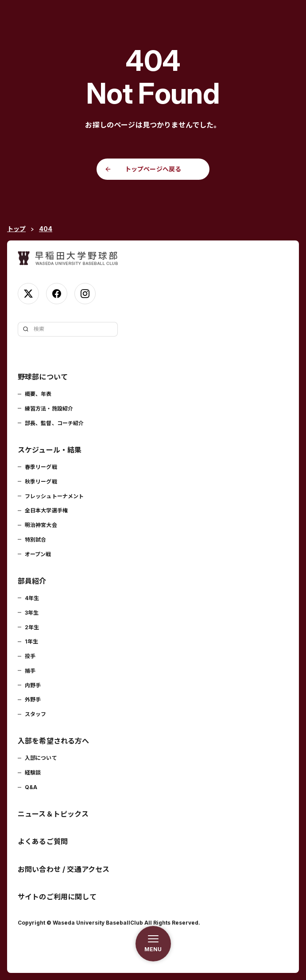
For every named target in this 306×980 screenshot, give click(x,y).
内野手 (33, 685)
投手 (30, 656)
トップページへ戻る (153, 169)
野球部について (43, 377)
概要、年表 (38, 394)
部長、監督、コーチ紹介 (54, 423)
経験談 (33, 773)
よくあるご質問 (43, 841)
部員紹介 (32, 581)
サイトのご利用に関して (57, 897)
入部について (41, 758)
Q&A (31, 787)
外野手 (33, 699)
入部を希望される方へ (54, 741)
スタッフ (35, 714)
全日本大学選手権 (46, 510)
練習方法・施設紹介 (49, 409)
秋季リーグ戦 (41, 482)
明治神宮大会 (41, 525)
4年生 (32, 598)
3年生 (32, 613)
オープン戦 (38, 554)
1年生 (31, 641)
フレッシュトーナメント (54, 496)
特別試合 (35, 540)
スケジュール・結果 (50, 450)
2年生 (32, 627)
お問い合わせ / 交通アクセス (64, 869)
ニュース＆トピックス (53, 814)
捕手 (30, 671)
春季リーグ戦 (41, 467)
